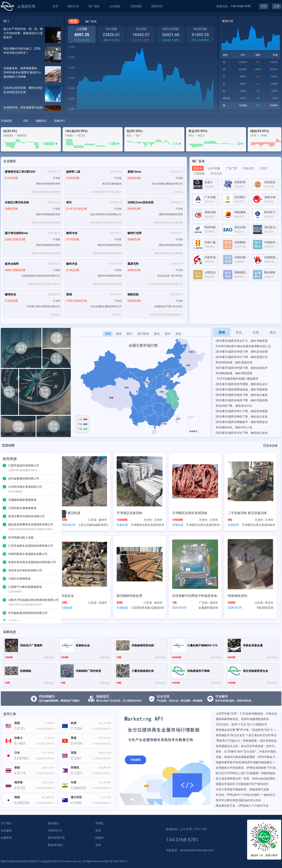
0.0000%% (49, 729)
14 (4, 587)
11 (4, 562)
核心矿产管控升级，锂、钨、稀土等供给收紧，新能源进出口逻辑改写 (23, 33)
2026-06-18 (115, 172)
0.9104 (76, 743)
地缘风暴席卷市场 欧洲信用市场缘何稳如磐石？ (245, 762)
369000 (8, 136)
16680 (69, 136)
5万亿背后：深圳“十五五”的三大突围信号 (241, 724)
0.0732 (20, 788)
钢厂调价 (94, 6)
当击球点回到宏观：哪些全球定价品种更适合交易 (23, 90)
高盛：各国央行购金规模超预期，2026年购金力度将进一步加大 (247, 757)
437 (138, 136)
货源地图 (136, 6)
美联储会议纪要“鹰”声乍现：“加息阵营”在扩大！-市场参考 (247, 730)
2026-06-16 (177, 172)
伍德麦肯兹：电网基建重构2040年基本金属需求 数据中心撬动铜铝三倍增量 (22, 72)
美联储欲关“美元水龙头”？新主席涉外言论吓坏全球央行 (247, 735)
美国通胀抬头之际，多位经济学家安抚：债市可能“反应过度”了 (247, 746)
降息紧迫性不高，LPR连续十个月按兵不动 (242, 806)
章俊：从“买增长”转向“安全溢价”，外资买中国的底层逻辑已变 (247, 751)
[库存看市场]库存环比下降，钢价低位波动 (242, 433)
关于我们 (6, 823)
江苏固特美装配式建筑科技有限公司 (147, 608)
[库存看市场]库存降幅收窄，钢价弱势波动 (242, 422)
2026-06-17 (54, 172)
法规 (256, 332)
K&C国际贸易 (265, 608)
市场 (74, 21)
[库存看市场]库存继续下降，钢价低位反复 (242, 417)
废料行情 (73, 6)
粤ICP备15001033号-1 (116, 861)
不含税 (57, 178)
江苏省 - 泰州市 (153, 603)
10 (4, 554)
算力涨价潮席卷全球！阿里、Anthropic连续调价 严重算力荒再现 (247, 779)
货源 (98, 830)
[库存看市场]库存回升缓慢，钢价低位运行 (242, 384)
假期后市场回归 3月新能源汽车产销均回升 (242, 784)
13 (4, 579)
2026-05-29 (235, 608)
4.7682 (76, 803)
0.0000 (40, 729)
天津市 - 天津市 (153, 520)
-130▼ (114, 144)
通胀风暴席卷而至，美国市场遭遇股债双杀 (242, 719)
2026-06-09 (68, 525)
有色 (239, 332)
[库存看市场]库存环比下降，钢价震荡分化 (242, 357)
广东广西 (231, 168)
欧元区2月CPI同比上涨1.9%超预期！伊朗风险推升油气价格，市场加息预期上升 (247, 773)
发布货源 (270, 446)
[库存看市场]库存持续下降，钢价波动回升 (242, 368)
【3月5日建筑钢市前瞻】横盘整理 (237, 379)
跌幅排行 (60, 121)
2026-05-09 (179, 608)
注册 (277, 6)
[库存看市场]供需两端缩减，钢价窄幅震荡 (242, 389)
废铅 (157, 334)
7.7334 (76, 729)
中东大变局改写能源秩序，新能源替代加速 (242, 789)
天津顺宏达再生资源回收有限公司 (147, 525)
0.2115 (20, 773)
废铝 (129, 334)
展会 (273, 332)
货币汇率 (10, 714)
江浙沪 (264, 168)
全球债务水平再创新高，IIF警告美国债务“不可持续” (247, 768)
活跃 (26, 121)
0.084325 (78, 788)
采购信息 (10, 632)
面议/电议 (49, 657)
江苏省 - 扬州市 (98, 520)
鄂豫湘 (198, 168)
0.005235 (22, 803)
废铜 (119, 334)
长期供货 (122, 525)
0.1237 (76, 773)
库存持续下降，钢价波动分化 (234, 406)
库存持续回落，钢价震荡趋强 (234, 362)
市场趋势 (6, 121)
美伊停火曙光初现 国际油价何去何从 (238, 800)
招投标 (99, 838)
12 (4, 570)
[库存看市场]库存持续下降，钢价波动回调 (242, 352)
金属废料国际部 (208, 608)
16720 (81, 136)
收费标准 (6, 838)
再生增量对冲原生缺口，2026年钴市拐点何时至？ (22, 51)
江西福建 (199, 173)
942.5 (201, 136)
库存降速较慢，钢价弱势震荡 (234, 373)
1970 (253, 136)
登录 (264, 6)
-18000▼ (50, 144)
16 (4, 613)
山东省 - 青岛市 (264, 603)
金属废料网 (26, 6)
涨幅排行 (41, 121)
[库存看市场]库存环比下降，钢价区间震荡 (242, 411)
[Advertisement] (235, 304)
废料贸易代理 (56, 838)
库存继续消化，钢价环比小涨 (234, 427)
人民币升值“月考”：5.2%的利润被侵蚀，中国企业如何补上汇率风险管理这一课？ (247, 714)
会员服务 (6, 830)
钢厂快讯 (91, 21)
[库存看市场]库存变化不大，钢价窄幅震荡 (242, 341)
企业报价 (115, 6)
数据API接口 (56, 845)
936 (191, 136)
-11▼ (177, 144)
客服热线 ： (234, 6)
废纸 (178, 334)
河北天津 (216, 173)
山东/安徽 (214, 168)
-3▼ (240, 144)
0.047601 (22, 758)
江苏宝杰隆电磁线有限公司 (93, 525)
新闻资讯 (157, 6)
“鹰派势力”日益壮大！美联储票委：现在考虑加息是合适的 (247, 741)
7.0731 (20, 729)
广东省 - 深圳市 (209, 603)
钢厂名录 (198, 161)
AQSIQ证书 (55, 830)
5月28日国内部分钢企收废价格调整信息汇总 (243, 346)
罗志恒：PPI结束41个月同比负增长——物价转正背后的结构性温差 (247, 795)
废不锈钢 (143, 334)
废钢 (108, 334)
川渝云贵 (248, 168)
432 (129, 136)
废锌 (168, 334)
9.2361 (76, 758)
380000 (22, 136)
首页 (55, 6)
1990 (264, 136)
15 (4, 600)
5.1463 (20, 743)
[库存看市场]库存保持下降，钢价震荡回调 (242, 400)
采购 (98, 845)
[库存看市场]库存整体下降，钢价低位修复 (242, 395)
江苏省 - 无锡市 (98, 603)
